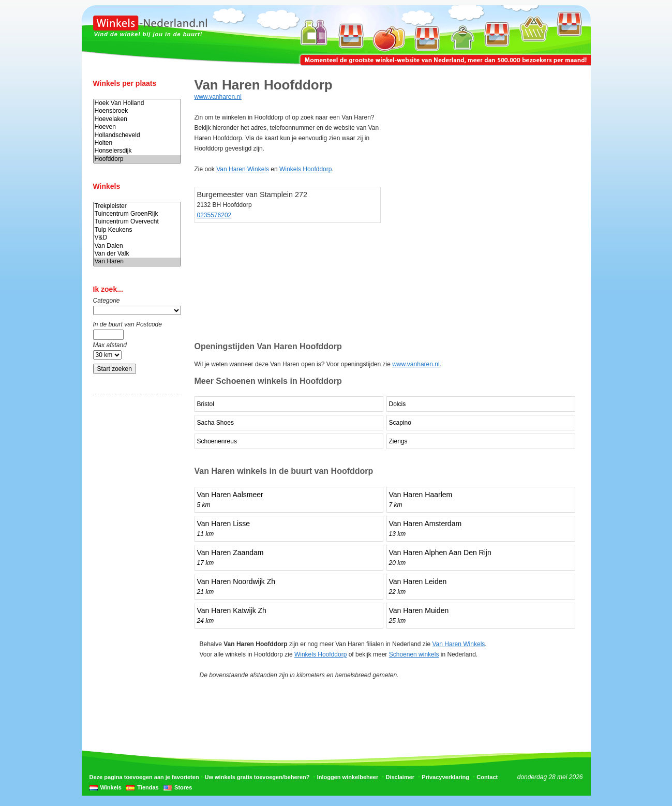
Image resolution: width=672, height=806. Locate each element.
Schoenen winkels (414, 654)
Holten (137, 143)
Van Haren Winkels (243, 169)
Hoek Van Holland (137, 103)
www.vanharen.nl (218, 97)
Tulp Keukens (137, 230)
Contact (487, 777)
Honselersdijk (137, 151)
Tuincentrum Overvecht (137, 222)
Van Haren (137, 262)
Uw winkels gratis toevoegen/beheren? (257, 777)
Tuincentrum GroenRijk (137, 214)
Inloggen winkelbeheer (348, 777)
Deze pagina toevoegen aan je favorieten (144, 777)
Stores (183, 787)
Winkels (111, 787)
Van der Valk (137, 254)
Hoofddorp (137, 159)
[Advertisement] (135, 565)
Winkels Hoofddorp (305, 169)
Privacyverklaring (445, 777)
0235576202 (214, 215)
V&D (137, 238)
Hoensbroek (137, 111)
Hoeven (137, 127)
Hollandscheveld (137, 135)
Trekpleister (137, 206)
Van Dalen (137, 246)
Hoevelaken (137, 119)
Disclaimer (400, 777)
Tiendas (148, 787)
